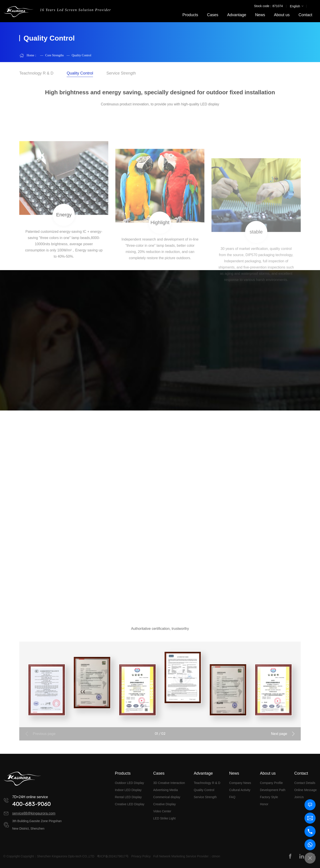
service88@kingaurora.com (34, 813)
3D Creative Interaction (169, 783)
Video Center (162, 811)
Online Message (305, 790)
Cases (213, 15)
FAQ (232, 797)
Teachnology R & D (207, 783)
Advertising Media (166, 790)
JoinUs (299, 797)
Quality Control (79, 55)
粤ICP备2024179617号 (113, 856)
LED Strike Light (164, 818)
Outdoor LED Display (130, 783)
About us (282, 15)
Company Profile (272, 783)
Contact (305, 15)
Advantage (237, 15)
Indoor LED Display (128, 790)
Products (190, 15)
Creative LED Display (130, 804)
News (260, 15)
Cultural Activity (240, 790)
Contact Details (305, 783)
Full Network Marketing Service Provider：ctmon (187, 856)
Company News (240, 783)
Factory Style (269, 797)
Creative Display (165, 804)
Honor (264, 804)
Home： (32, 55)
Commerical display (167, 797)
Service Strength (205, 797)
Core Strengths (52, 55)
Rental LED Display (128, 797)
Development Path (273, 790)
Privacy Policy (141, 856)
